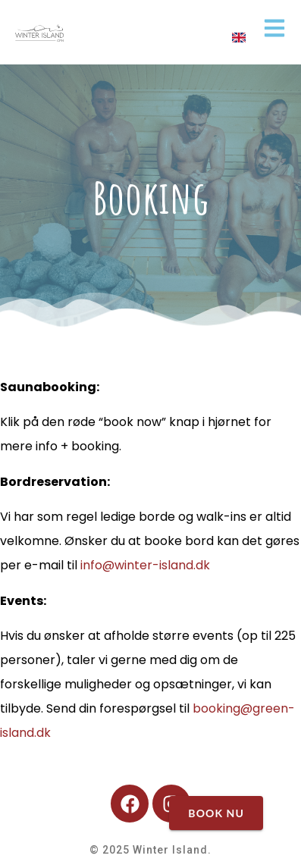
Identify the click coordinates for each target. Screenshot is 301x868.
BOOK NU (216, 813)
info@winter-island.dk (145, 565)
